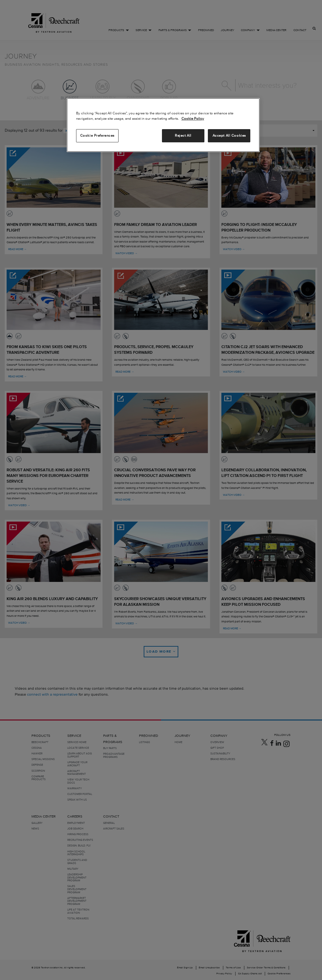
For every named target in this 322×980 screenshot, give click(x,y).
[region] (163, 125)
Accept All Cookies (229, 135)
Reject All (183, 135)
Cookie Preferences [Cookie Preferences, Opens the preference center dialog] (97, 135)
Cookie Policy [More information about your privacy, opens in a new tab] (193, 118)
